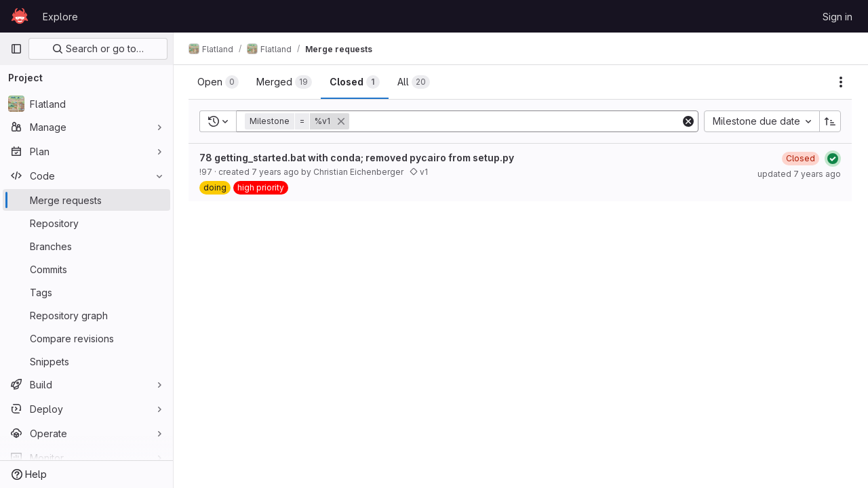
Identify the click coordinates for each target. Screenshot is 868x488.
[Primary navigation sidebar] (16, 49)
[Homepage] (20, 16)
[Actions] (841, 82)
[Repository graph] (86, 315)
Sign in (837, 17)
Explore (60, 17)
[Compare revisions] (86, 338)
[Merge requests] (86, 200)
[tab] (219, 82)
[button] (300, 121)
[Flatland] (86, 104)
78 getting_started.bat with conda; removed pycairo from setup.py (358, 158)
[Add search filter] (517, 121)
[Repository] (86, 223)
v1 (420, 172)
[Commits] (86, 269)
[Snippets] (86, 361)
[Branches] (86, 246)
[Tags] (86, 292)
